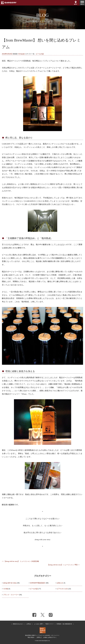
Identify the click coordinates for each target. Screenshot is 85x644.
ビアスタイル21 (62, 589)
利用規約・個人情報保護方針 (64, 624)
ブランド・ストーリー (11, 595)
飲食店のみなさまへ (18, 624)
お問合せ (29, 624)
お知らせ (60, 583)
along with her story (10, 583)
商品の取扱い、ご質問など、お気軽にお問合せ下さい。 (43, 637)
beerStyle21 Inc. (46, 641)
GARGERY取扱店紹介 (38, 583)
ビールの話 (40, 54)
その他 (6, 589)
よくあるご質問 (38, 624)
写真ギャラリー (50, 624)
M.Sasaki (22, 54)
